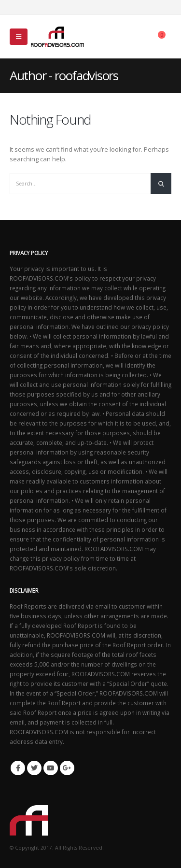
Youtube (51, 768)
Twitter (34, 768)
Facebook (18, 768)
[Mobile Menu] (19, 37)
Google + (67, 768)
